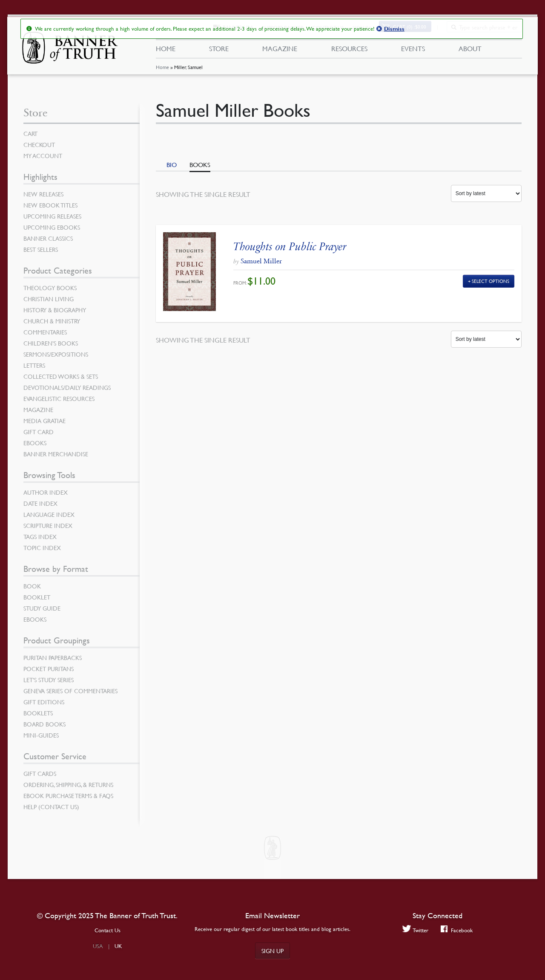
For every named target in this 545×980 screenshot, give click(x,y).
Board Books (44, 724)
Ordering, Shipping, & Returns (68, 784)
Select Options (490, 281)
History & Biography (55, 310)
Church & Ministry (52, 321)
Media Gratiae (44, 421)
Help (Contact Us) (51, 807)
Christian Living (49, 299)
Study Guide (42, 608)
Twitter (415, 930)
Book (32, 586)
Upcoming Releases (52, 216)
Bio (172, 164)
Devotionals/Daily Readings (67, 387)
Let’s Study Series (49, 680)
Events (413, 50)
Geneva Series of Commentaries (70, 691)
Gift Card (39, 432)
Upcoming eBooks (52, 227)
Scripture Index (48, 525)
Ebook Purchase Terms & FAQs (68, 796)
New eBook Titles (50, 205)
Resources (349, 50)
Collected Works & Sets (61, 376)
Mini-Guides (41, 735)
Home (162, 70)
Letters (34, 365)
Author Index (46, 492)
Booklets (38, 713)
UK (118, 946)
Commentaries (45, 332)
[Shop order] (486, 193)
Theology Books (50, 288)
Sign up (272, 951)
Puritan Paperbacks (53, 657)
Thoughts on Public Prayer (290, 246)
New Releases (43, 194)
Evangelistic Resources (59, 398)
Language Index (49, 514)
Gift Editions (44, 702)
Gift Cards (40, 773)
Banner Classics (48, 238)
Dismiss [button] (394, 29)
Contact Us (108, 930)
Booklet (37, 597)
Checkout (39, 144)
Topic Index (42, 548)
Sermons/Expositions (56, 354)
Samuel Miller (261, 261)
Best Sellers (41, 249)
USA (98, 946)
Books (200, 164)
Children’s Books (51, 343)
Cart (30, 133)
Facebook (457, 930)
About (470, 50)
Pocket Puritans (49, 669)
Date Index (40, 503)
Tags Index (40, 536)
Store (219, 50)
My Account (43, 156)
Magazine (280, 50)
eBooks (35, 443)
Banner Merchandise (56, 454)
